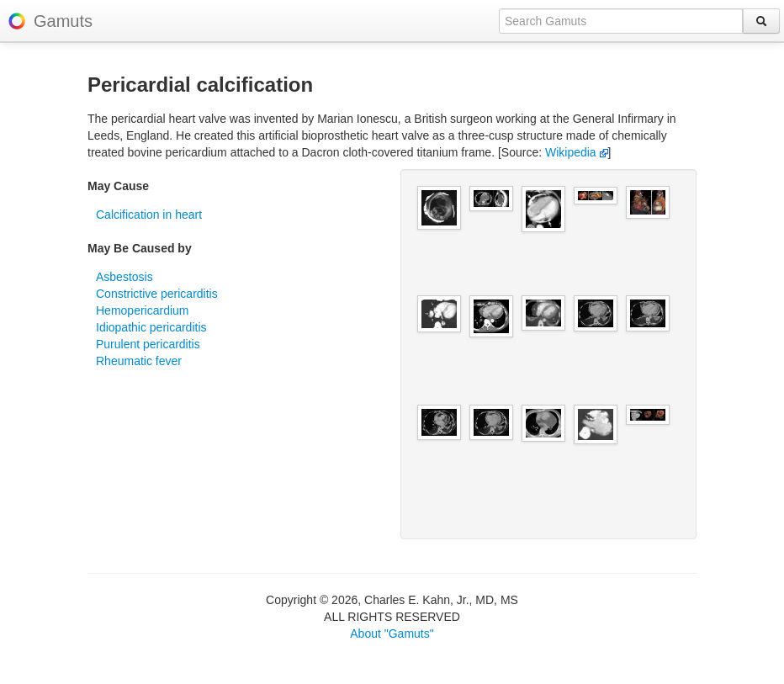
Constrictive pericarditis (157, 294)
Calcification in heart (149, 215)
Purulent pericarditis (148, 344)
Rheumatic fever (139, 361)
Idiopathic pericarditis (151, 327)
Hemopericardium (142, 310)
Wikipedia (577, 152)
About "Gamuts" (392, 634)
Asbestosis (124, 277)
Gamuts (63, 21)
